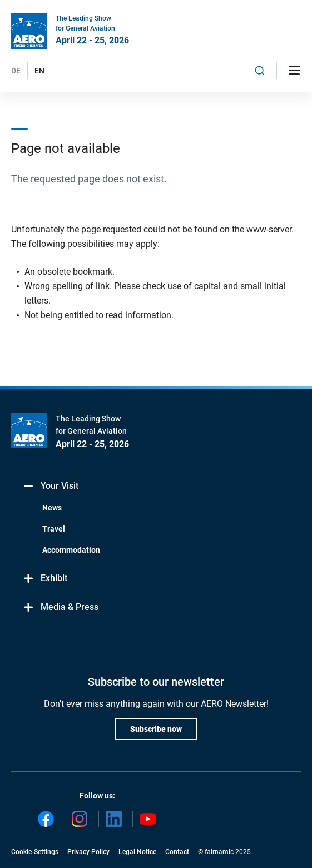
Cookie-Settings (35, 852)
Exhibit (45, 579)
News (52, 508)
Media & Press (60, 607)
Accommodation (71, 550)
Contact (177, 852)
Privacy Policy (88, 852)
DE (16, 71)
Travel (54, 529)
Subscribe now (156, 729)
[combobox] (260, 71)
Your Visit (50, 486)
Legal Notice (137, 852)
